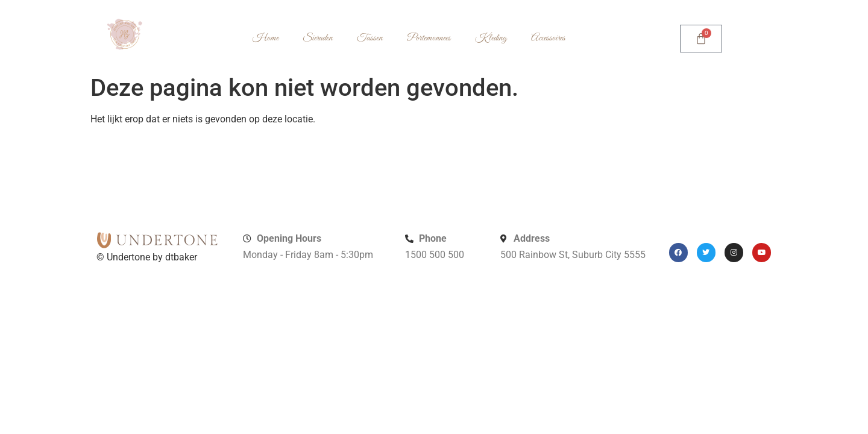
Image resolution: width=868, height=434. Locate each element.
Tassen (370, 38)
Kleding (491, 38)
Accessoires (548, 38)
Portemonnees (429, 38)
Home (266, 38)
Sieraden (318, 38)
